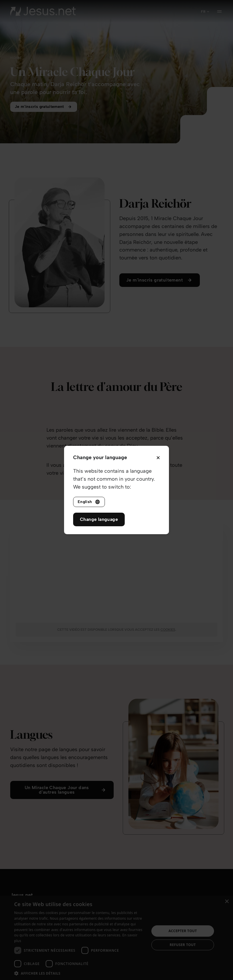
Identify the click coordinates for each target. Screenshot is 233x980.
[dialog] (116, 938)
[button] (80, 973)
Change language (99, 519)
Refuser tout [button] (183, 945)
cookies (168, 630)
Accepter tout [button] (183, 931)
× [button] (227, 902)
